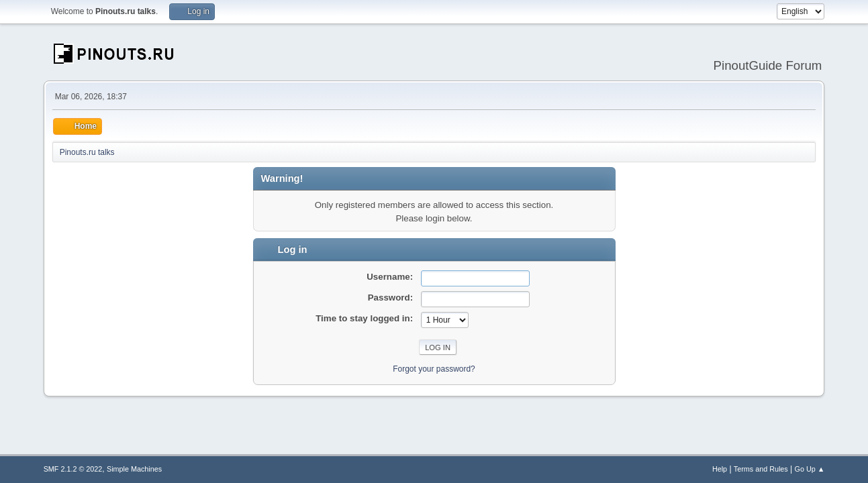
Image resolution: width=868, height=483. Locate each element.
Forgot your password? (434, 369)
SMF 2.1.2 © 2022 (73, 469)
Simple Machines (134, 469)
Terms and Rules (761, 469)
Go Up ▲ (810, 469)
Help (720, 469)
